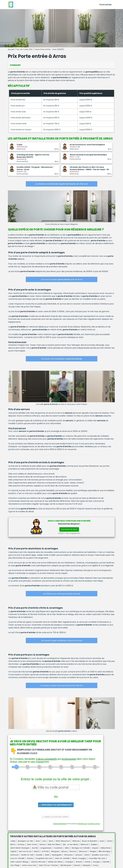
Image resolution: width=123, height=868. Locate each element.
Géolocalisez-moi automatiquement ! (56, 805)
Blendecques (66, 865)
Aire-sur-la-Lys (25, 851)
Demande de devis (69, 529)
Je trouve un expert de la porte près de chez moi (61, 685)
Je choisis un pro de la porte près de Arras (61, 594)
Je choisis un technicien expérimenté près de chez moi (62, 184)
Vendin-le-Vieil (27, 855)
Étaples (94, 844)
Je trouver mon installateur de (61, 359)
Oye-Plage (15, 865)
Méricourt (85, 844)
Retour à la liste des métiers (56, 817)
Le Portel (45, 851)
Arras (38, 841)
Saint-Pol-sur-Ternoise (48, 865)
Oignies (13, 851)
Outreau (21, 844)
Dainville (106, 862)
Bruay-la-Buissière (90, 841)
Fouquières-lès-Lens (44, 858)
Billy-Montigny (105, 851)
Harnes (42, 844)
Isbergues (55, 851)
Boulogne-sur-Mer (26, 841)
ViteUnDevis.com (83, 824)
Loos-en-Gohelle (17, 858)
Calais (13, 841)
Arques (95, 848)
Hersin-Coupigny (79, 858)
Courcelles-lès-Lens (97, 858)
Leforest (79, 855)
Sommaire (15, 65)
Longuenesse (46, 848)
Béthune (76, 841)
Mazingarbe (57, 855)
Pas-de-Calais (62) (25, 49)
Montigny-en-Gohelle (81, 848)
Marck (37, 851)
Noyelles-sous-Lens (100, 855)
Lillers (67, 848)
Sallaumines (105, 848)
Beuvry (64, 851)
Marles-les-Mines (55, 862)
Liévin (51, 841)
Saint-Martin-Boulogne (20, 848)
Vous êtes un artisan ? (94, 824)
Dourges (97, 862)
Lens (44, 841)
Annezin (79, 862)
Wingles (93, 851)
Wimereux (68, 855)
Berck (13, 844)
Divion (87, 855)
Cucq (95, 865)
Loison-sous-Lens (29, 865)
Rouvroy (73, 851)
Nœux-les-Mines (70, 844)
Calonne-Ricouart (38, 862)
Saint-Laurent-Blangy (19, 862)
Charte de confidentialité (60, 824)
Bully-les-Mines (54, 844)
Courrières (58, 848)
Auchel (35, 848)
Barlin (47, 855)
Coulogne (69, 862)
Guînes (88, 862)
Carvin (109, 841)
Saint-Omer (32, 844)
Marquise (87, 865)
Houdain (39, 855)
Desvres (77, 865)
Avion (102, 841)
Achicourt (14, 855)
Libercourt (83, 851)
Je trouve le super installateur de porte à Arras (62, 641)
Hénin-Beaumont (63, 841)
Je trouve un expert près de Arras (62, 279)
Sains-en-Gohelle (62, 858)
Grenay (30, 858)
